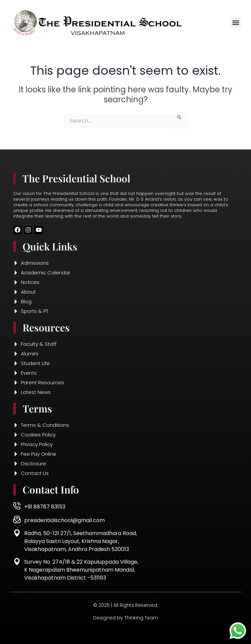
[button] (236, 23)
